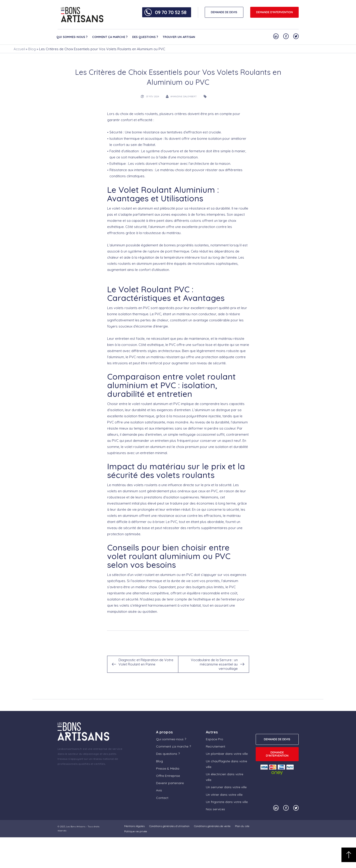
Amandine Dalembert (184, 96)
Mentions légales (134, 826)
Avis (159, 790)
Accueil (19, 49)
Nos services (215, 809)
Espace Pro (215, 739)
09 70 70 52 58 (171, 12)
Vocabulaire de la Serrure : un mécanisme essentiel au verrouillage (214, 664)
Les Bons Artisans (76, 827)
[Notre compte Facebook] (286, 36)
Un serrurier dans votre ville (226, 787)
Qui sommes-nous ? (72, 37)
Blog (32, 49)
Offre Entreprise (168, 776)
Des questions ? (145, 37)
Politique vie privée (136, 831)
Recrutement (216, 746)
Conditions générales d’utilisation (169, 826)
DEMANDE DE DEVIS (224, 12)
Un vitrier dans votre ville (224, 795)
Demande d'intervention (274, 12)
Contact (162, 798)
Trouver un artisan (179, 37)
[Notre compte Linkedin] (276, 36)
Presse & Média (168, 768)
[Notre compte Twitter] (296, 36)
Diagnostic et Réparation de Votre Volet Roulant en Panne (146, 662)
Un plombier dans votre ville (227, 754)
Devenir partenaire (170, 783)
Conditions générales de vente (212, 826)
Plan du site (242, 826)
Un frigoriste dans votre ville (227, 802)
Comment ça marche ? (110, 37)
